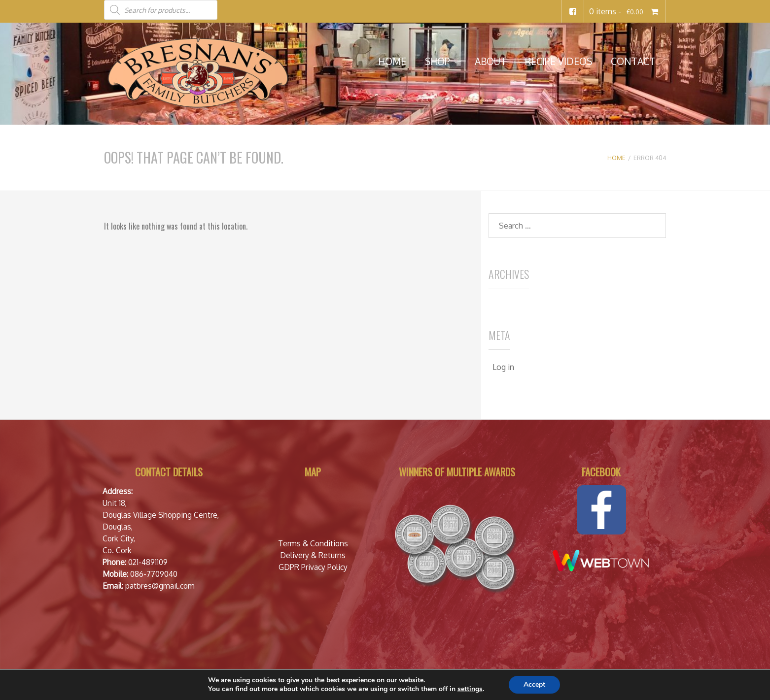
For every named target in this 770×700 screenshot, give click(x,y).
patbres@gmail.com (160, 586)
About (490, 61)
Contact (633, 61)
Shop (437, 61)
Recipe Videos (559, 61)
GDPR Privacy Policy (313, 567)
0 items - (625, 11)
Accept (534, 684)
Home (392, 61)
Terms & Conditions (313, 543)
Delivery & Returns (313, 555)
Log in (503, 367)
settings (470, 689)
